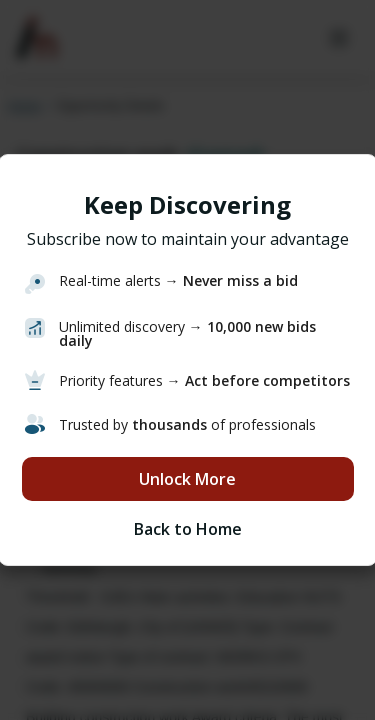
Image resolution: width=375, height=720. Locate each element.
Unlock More (187, 479)
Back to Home (188, 529)
